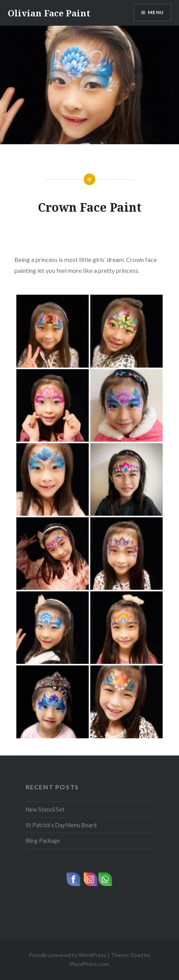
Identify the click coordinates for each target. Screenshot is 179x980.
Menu (156, 12)
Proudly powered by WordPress (68, 955)
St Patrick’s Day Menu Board (61, 825)
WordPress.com (89, 964)
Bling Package (43, 841)
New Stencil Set (45, 809)
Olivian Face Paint (49, 13)
